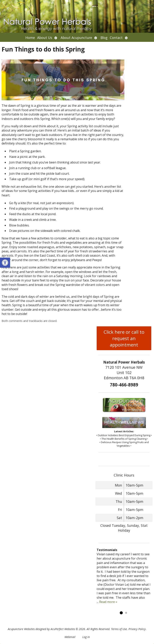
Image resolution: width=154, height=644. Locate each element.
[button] (5, 263)
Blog (104, 38)
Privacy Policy (137, 629)
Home (30, 38)
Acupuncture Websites (21, 629)
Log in (86, 637)
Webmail (70, 637)
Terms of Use (119, 629)
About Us (45, 38)
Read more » (108, 602)
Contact (116, 38)
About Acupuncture (76, 38)
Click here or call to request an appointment (124, 338)
